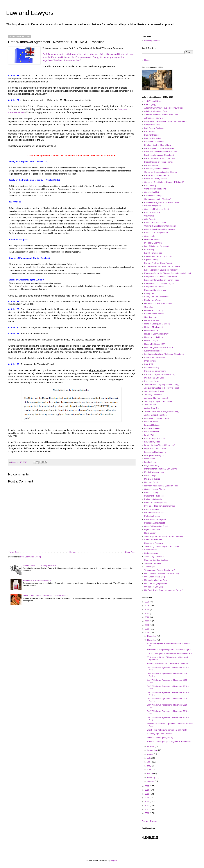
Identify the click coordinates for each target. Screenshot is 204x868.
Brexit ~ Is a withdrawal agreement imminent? (167, 730)
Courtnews (149, 216)
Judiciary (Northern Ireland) (156, 398)
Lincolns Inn (149, 459)
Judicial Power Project (154, 391)
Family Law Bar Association (156, 297)
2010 (147, 813)
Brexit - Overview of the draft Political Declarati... (168, 663)
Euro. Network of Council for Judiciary (161, 270)
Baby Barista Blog (152, 125)
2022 (147, 617)
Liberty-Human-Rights (154, 455)
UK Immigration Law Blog (155, 580)
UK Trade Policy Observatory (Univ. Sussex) (164, 590)
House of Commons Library (156, 334)
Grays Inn (149, 307)
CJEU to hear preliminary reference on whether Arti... (170, 653)
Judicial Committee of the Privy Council (161, 388)
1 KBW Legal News (153, 101)
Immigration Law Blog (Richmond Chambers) (164, 354)
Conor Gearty (150, 185)
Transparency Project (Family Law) (160, 570)
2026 (147, 602)
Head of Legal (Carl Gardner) (157, 324)
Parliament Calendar (153, 499)
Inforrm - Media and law (155, 358)
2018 (147, 633)
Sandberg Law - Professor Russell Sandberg (164, 536)
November (152, 640)
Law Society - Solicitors (154, 438)
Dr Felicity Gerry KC (153, 243)
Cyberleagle (149, 236)
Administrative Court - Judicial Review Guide (164, 108)
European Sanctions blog (155, 290)
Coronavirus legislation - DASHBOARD (161, 202)
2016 (147, 790)
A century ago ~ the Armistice (160, 734)
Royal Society (150, 533)
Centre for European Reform (157, 175)
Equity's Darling (151, 260)
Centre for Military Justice (155, 179)
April (150, 770)
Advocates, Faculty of (154, 118)
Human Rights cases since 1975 (158, 347)
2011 (147, 809)
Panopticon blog (151, 492)
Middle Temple (151, 476)
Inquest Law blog (152, 368)
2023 (147, 613)
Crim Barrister (150, 219)
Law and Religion (152, 425)
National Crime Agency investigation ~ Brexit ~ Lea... (170, 742)
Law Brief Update (152, 428)
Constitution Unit (151, 192)
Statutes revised (151, 553)
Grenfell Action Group (154, 310)
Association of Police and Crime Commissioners (165, 121)
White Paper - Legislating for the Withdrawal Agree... (170, 650)
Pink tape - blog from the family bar (160, 506)
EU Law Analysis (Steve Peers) (158, 263)
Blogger (114, 860)
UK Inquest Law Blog (153, 587)
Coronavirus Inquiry (153, 196)
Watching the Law (152, 41)
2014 (147, 798)
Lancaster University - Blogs (157, 418)
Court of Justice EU (153, 212)
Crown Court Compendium (156, 233)
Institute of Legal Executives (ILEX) (160, 374)
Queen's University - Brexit (156, 526)
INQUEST (149, 364)
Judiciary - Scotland (153, 395)
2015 (147, 794)
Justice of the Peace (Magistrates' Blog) (162, 411)
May (149, 766)
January (151, 781)
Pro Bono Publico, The (154, 513)
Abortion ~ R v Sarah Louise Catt (38, 580)
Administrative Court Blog (155, 111)
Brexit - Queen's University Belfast (159, 148)
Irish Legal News (152, 381)
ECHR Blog (149, 250)
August (151, 754)
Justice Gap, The (152, 408)
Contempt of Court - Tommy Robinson (40, 565)
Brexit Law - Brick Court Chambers (159, 158)
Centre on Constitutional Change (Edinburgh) (164, 182)
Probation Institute (152, 516)
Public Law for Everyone (155, 519)
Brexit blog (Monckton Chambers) (159, 155)
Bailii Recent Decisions (154, 128)
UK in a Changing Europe (155, 583)
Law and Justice (151, 422)
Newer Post (14, 552)
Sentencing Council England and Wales (162, 546)
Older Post (130, 552)
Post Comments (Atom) (31, 557)
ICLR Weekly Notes (153, 351)
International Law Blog (154, 378)
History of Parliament (153, 327)
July (149, 758)
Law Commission (152, 432)
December (152, 636)
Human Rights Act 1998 (155, 344)
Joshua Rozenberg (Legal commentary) (162, 385)
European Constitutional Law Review (160, 277)
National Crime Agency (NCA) (160, 738)
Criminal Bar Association (155, 223)
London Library (151, 462)
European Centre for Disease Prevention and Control (167, 273)
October (151, 746)
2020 (147, 625)
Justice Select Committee (155, 415)
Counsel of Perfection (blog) (157, 209)
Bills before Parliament (154, 142)
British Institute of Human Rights (158, 162)
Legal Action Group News (155, 449)
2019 (147, 629)
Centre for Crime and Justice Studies (160, 172)
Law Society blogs (152, 442)
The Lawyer (149, 567)
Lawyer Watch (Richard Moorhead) (160, 445)
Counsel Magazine (152, 206)
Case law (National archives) (157, 169)
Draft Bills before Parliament (157, 246)
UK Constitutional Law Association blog (161, 573)
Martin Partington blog (154, 472)
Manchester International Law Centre (160, 469)
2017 (147, 786)
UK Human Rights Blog (154, 577)
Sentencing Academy (154, 543)
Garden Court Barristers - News (158, 303)
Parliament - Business (154, 496)
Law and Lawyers (30, 13)
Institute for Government (155, 371)
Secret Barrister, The (153, 540)
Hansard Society (151, 320)
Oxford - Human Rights (154, 489)
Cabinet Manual (151, 165)
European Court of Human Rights (159, 283)
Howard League (151, 341)
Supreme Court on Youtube (156, 560)
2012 (147, 805)
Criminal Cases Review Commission (160, 226)
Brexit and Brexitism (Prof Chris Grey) (161, 152)
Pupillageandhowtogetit (154, 523)
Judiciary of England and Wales (158, 401)
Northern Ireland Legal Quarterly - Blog (161, 486)
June (150, 762)
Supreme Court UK (153, 563)
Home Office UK (151, 330)
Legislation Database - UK (156, 452)
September (152, 750)
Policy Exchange (152, 509)
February (152, 777)
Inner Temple (150, 361)
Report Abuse (149, 821)
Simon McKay (150, 550)
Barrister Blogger (152, 135)
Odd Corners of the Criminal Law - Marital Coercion (46, 596)
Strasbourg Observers (154, 556)
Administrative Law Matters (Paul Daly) (161, 115)
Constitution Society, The (155, 189)
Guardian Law (150, 317)
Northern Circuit (151, 482)
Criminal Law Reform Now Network (160, 229)
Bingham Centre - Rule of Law (157, 145)
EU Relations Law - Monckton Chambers (162, 266)
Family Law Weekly (153, 300)
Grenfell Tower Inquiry (154, 314)
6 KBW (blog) (150, 105)
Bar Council (149, 132)
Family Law (149, 293)
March (150, 773)
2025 (147, 606)
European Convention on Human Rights (162, 280)
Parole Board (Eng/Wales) (156, 503)
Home (72, 552)
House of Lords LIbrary (154, 337)
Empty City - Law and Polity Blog (159, 256)
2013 (147, 802)
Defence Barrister (152, 239)
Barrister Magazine (153, 138)
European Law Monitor (154, 287)
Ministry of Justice (152, 479)
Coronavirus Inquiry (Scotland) (158, 199)
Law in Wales (150, 435)
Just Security (150, 405)
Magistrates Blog (152, 465)
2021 (147, 621)
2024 (147, 609)
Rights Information (152, 530)
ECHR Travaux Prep (153, 253)
